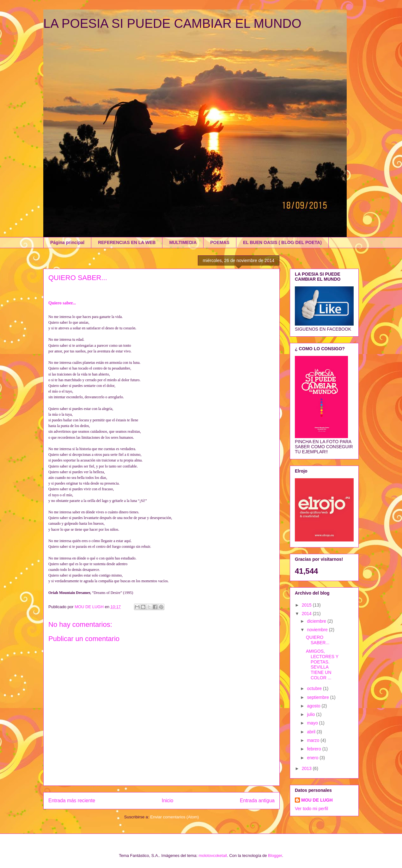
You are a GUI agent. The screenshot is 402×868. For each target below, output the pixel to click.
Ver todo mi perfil (311, 809)
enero (313, 758)
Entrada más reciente (72, 801)
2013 (307, 768)
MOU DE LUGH (317, 800)
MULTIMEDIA (183, 242)
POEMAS (220, 242)
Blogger (275, 856)
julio (311, 714)
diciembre (317, 621)
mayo (313, 723)
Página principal (67, 242)
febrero (314, 749)
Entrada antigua (257, 801)
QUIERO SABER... (318, 640)
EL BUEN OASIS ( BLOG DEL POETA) (282, 242)
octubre (315, 688)
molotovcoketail (213, 856)
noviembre (318, 630)
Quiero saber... (62, 303)
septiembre (318, 697)
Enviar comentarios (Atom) (174, 817)
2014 (307, 614)
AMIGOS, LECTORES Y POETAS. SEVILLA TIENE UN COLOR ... (322, 664)
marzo (314, 740)
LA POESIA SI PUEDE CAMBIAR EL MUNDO (172, 23)
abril (312, 732)
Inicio (167, 801)
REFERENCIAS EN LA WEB (127, 242)
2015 (307, 605)
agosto (314, 706)
